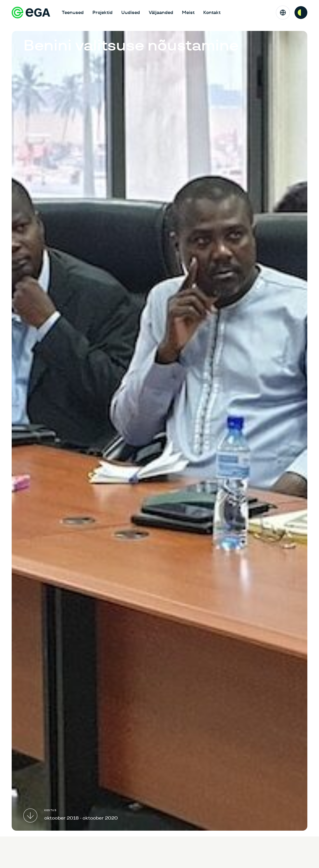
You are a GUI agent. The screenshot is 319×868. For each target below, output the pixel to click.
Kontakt (212, 12)
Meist (188, 12)
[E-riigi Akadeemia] (31, 13)
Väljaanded (161, 12)
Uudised (131, 12)
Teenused (73, 12)
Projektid (102, 12)
